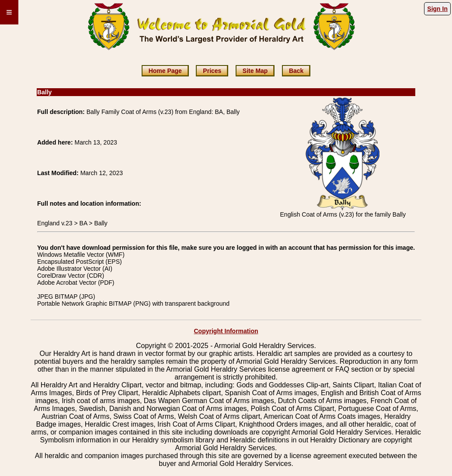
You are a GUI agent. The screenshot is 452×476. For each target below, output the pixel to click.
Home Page (165, 71)
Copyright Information (226, 331)
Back (296, 71)
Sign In (437, 9)
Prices (212, 71)
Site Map (255, 71)
